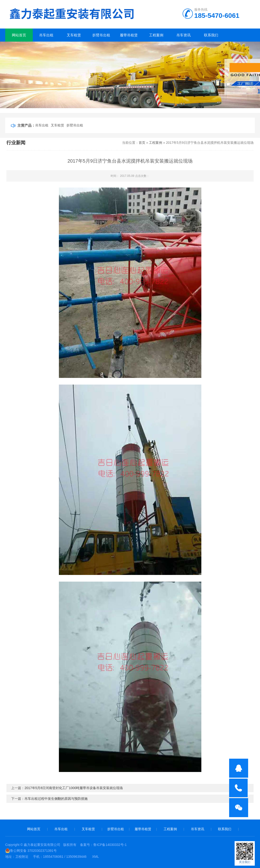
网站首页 (19, 35)
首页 (142, 143)
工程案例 (156, 35)
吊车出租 (46, 35)
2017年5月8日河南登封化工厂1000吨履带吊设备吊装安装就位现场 (74, 788)
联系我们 (211, 35)
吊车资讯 (184, 35)
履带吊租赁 (129, 35)
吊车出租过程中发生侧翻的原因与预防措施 (56, 799)
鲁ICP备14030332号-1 (110, 845)
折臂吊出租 (101, 35)
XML (96, 857)
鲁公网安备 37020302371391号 (31, 851)
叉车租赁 (74, 35)
